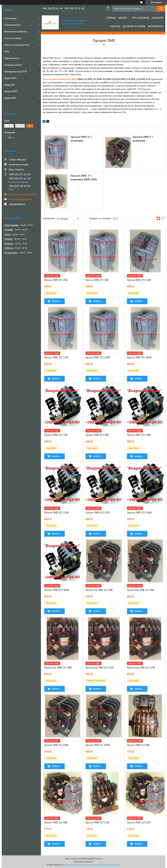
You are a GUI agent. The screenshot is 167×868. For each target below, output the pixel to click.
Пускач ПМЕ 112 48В (56, 823)
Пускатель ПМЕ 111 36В (140, 590)
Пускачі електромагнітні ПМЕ (60, 79)
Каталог (123, 18)
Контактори (10, 18)
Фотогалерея (155, 26)
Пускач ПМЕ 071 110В (139, 280)
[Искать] (161, 9)
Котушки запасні (13, 65)
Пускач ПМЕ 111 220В (56, 745)
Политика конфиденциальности (105, 865)
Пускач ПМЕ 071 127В (56, 357)
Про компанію (141, 18)
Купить (56, 301)
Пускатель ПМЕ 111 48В (58, 668)
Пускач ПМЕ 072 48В (139, 435)
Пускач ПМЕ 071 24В (56, 280)
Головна (111, 18)
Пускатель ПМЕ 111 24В (99, 590)
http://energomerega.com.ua (23, 194)
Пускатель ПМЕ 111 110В (100, 668)
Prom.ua (98, 859)
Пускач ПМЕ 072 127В (98, 513)
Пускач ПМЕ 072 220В (139, 513)
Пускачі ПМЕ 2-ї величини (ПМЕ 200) (84, 178)
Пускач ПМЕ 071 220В (98, 357)
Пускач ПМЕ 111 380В (98, 745)
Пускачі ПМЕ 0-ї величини (81, 139)
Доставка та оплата (134, 26)
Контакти (158, 18)
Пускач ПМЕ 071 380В (139, 357)
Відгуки (115, 26)
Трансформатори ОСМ (16, 72)
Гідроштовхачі (12, 58)
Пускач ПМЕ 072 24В (56, 435)
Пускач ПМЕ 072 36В (97, 435)
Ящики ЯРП (10, 78)
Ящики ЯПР (10, 98)
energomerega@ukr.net (20, 199)
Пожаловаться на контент (77, 865)
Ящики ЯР (9, 85)
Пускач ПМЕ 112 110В (97, 823)
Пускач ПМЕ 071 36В (97, 280)
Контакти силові (13, 38)
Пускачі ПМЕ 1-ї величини (143, 139)
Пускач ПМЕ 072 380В (57, 590)
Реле (7, 52)
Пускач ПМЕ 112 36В (138, 745)
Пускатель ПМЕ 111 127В (141, 668)
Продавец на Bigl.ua (84, 862)
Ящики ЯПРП (11, 91)
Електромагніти (12, 25)
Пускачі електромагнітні (17, 45)
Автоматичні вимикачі (16, 32)
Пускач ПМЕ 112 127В (139, 823)
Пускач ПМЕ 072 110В (56, 513)
